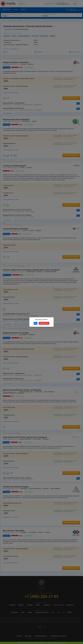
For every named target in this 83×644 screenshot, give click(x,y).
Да (36, 323)
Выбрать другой (44, 323)
